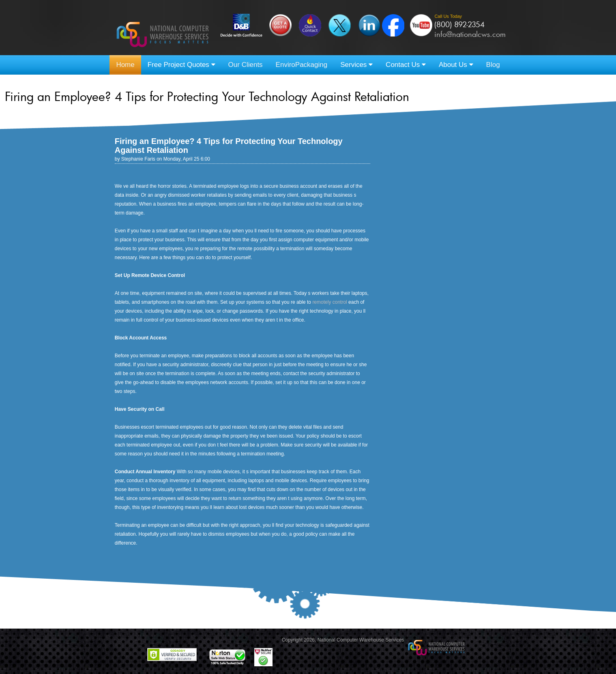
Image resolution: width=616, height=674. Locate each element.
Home (125, 65)
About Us (456, 65)
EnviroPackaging (302, 65)
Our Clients (246, 65)
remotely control (329, 302)
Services (356, 65)
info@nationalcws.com (470, 34)
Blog (493, 65)
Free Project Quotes (181, 65)
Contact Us (406, 65)
